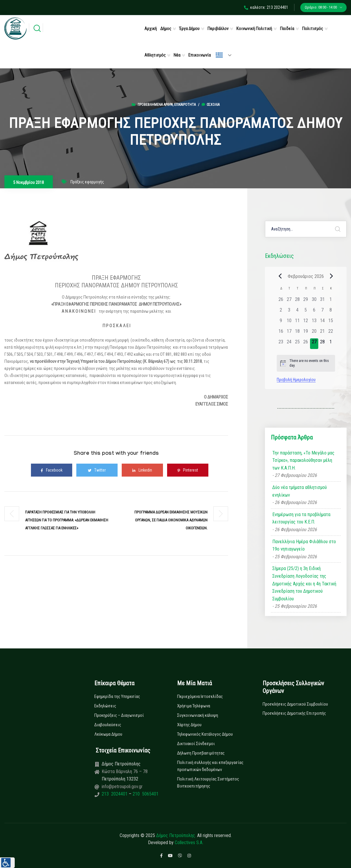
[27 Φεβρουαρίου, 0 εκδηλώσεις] (314, 344)
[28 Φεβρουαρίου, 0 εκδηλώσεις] (322, 344)
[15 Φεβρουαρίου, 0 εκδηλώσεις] (331, 322)
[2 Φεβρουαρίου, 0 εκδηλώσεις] (281, 312)
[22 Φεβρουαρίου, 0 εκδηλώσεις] (331, 333)
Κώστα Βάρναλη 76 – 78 (125, 771)
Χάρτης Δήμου (189, 725)
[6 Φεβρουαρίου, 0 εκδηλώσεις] (314, 312)
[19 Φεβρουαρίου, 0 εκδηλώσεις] (306, 333)
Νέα (177, 55)
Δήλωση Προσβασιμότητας (201, 753)
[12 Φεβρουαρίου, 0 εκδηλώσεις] (306, 322)
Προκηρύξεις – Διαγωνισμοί (119, 715)
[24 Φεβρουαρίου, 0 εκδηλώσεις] (289, 344)
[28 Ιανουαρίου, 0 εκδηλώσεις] (297, 301)
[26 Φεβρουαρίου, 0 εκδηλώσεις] (306, 344)
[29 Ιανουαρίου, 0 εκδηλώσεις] (306, 301)
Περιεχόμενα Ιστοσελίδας (200, 696)
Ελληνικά (219, 55)
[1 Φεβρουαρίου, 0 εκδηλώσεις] (331, 301)
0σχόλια (211, 105)
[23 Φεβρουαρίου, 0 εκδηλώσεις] (281, 344)
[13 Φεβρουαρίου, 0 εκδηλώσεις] (314, 322)
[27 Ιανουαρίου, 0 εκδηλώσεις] (289, 301)
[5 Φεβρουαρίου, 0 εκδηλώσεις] (306, 312)
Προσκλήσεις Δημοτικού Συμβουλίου (295, 704)
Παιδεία (287, 29)
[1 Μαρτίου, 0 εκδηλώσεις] (331, 344)
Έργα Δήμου (189, 29)
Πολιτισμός (313, 29)
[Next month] (332, 276)
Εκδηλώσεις (105, 706)
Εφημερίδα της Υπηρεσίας (117, 696)
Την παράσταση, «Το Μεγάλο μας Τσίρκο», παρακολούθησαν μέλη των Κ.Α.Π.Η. (303, 460)
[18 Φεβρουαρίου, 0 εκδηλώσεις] (297, 333)
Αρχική (151, 29)
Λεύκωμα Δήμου (108, 734)
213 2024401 (115, 794)
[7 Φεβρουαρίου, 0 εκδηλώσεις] (322, 312)
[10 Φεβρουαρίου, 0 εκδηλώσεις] (289, 322)
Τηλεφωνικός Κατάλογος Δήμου (205, 734)
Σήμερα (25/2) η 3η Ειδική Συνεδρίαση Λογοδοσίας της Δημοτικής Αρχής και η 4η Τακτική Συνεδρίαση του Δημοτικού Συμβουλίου (304, 583)
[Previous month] (280, 276)
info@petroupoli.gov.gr (122, 787)
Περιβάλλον (218, 29)
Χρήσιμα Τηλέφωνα (194, 706)
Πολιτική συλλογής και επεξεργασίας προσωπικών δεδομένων (210, 766)
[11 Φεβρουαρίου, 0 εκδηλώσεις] (297, 322)
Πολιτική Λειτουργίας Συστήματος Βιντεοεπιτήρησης (208, 783)
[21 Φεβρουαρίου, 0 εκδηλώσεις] (322, 333)
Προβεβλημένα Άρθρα (155, 105)
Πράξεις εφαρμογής (87, 182)
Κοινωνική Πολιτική (254, 29)
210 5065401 (145, 794)
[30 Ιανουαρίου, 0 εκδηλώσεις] (314, 301)
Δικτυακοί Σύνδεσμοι (196, 744)
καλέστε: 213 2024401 (266, 7)
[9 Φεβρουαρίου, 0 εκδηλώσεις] (281, 322)
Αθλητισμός (155, 55)
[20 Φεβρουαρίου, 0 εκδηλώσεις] (314, 333)
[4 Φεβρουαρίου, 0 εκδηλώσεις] (297, 312)
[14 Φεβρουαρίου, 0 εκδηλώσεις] (322, 322)
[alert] (306, 363)
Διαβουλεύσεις (108, 725)
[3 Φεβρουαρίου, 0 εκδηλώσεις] (289, 312)
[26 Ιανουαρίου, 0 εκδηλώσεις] (281, 301)
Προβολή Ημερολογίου (296, 380)
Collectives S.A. (189, 843)
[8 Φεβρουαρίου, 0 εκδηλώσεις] (331, 312)
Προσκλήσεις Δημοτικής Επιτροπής (294, 713)
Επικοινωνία (200, 55)
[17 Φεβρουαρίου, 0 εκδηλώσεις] (289, 333)
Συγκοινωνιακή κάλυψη (198, 715)
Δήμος (166, 29)
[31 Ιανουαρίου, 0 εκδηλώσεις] (322, 301)
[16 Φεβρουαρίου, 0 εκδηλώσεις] (281, 333)
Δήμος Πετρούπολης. (176, 835)
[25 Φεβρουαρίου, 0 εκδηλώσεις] (297, 344)
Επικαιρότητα (185, 105)
